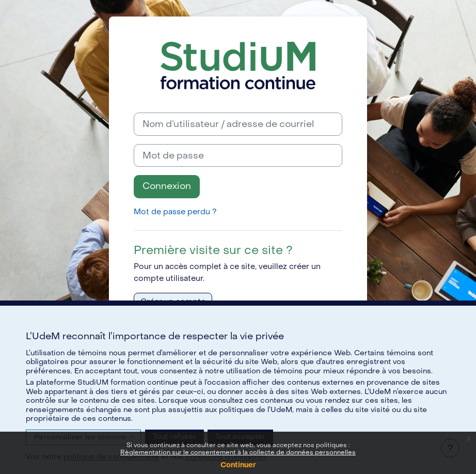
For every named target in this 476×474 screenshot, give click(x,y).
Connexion (167, 186)
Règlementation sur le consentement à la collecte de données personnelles (238, 452)
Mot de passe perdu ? (175, 212)
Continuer (238, 465)
